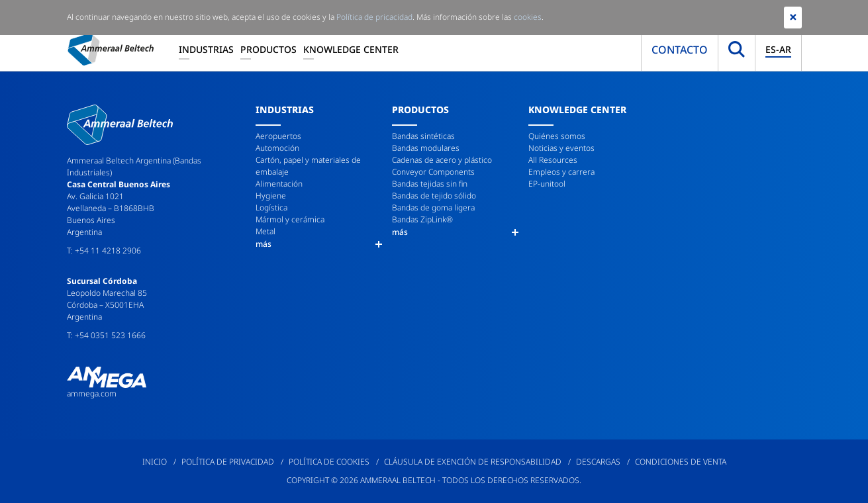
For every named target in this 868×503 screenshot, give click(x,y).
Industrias (206, 49)
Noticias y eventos (561, 148)
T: (71, 251)
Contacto (680, 50)
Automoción (277, 148)
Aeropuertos (278, 136)
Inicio (155, 462)
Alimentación (279, 184)
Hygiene (271, 196)
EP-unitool (547, 184)
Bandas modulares (426, 148)
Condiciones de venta (681, 462)
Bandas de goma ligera (433, 207)
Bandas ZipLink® (422, 219)
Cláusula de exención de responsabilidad (473, 462)
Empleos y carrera (561, 172)
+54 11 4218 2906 (108, 251)
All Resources (553, 160)
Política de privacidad (228, 462)
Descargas (598, 462)
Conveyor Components (433, 172)
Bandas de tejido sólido (434, 196)
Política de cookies (329, 462)
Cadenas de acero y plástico (442, 160)
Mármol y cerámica (290, 219)
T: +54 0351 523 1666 (106, 335)
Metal (265, 231)
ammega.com (92, 393)
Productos (268, 49)
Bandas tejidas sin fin (430, 184)
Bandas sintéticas (423, 136)
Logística (271, 207)
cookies (528, 17)
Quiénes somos (557, 136)
